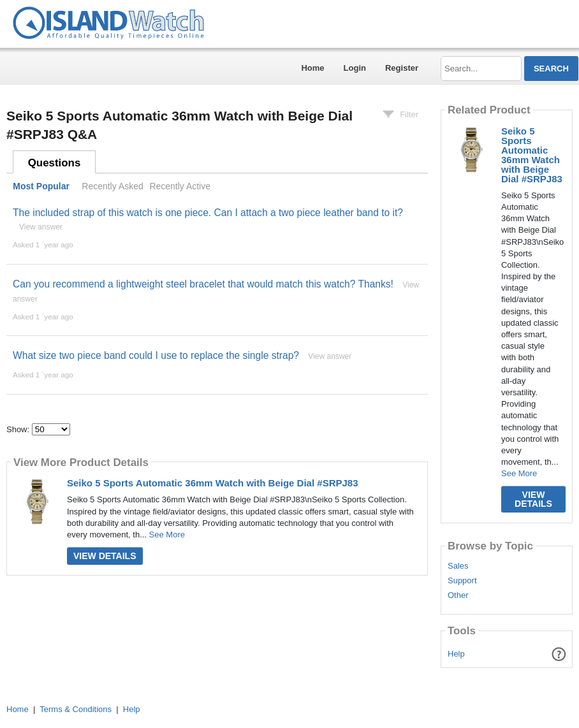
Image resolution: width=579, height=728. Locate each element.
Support (462, 581)
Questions (55, 163)
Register (402, 68)
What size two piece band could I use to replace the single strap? (156, 355)
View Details (105, 556)
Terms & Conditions (76, 709)
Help (456, 654)
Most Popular (41, 186)
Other (458, 595)
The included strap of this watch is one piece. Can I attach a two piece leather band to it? (208, 213)
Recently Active (180, 186)
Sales (458, 566)
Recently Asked (112, 186)
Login (355, 68)
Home (312, 68)
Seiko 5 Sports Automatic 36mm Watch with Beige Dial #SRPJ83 (213, 483)
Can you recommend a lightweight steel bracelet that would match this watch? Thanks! (203, 284)
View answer (41, 227)
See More (167, 535)
